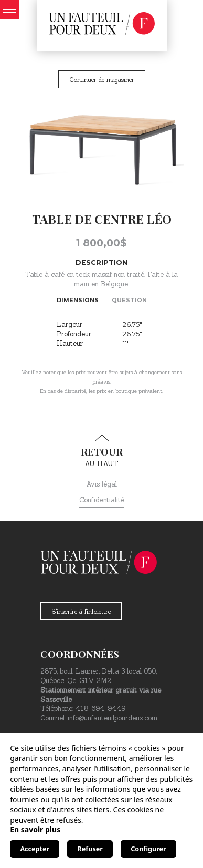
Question (129, 300)
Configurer (148, 849)
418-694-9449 (100, 709)
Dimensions (78, 300)
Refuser (90, 849)
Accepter (35, 849)
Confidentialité (102, 500)
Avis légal (101, 484)
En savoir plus (35, 829)
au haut (101, 451)
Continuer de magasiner (102, 80)
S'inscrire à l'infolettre (81, 611)
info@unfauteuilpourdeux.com (113, 718)
